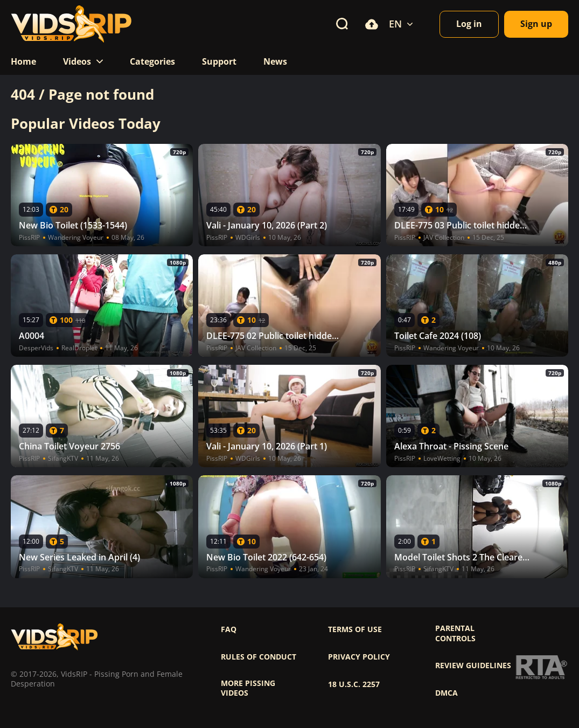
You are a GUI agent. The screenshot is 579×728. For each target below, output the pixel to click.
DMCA (447, 693)
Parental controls (455, 633)
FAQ (229, 629)
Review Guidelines (473, 665)
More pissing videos (248, 688)
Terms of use (355, 629)
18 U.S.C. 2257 (354, 684)
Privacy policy (359, 657)
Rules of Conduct (259, 657)
